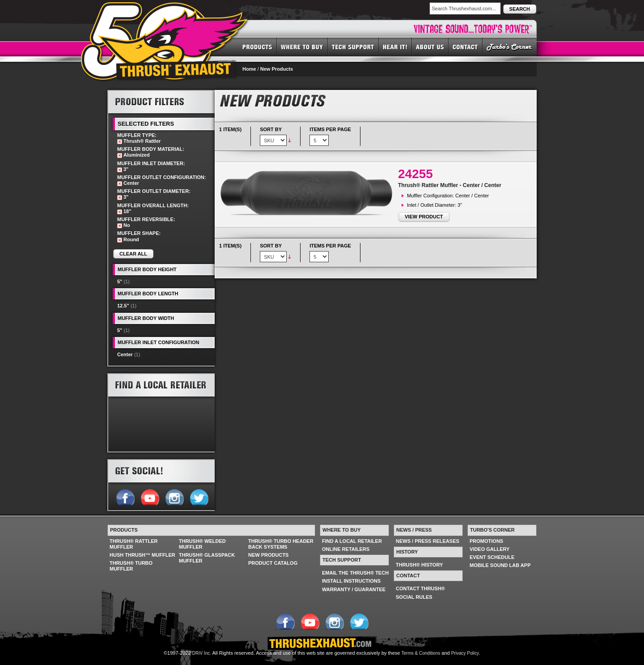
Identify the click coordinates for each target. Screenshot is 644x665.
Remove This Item (120, 142)
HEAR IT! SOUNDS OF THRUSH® (395, 47)
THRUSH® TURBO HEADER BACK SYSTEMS (281, 544)
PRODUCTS (257, 47)
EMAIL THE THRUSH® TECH (355, 573)
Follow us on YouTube (150, 496)
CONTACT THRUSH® (420, 588)
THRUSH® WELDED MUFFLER (202, 544)
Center (125, 354)
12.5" (123, 306)
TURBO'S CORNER (510, 47)
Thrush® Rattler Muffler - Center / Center (450, 185)
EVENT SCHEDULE (492, 557)
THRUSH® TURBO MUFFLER (131, 566)
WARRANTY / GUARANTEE (354, 589)
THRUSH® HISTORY (419, 565)
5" (120, 281)
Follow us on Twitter (199, 496)
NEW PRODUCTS (268, 555)
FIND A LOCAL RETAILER (352, 541)
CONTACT (466, 47)
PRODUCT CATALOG (273, 563)
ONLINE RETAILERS (346, 549)
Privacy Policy (465, 653)
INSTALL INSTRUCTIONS (351, 581)
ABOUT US (430, 47)
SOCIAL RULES (414, 597)
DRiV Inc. (202, 653)
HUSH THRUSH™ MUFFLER (142, 555)
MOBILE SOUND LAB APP (500, 565)
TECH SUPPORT (353, 47)
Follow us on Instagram (174, 496)
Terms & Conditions (421, 653)
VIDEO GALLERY (489, 549)
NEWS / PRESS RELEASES (428, 541)
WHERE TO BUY (302, 47)
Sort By (271, 129)
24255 (415, 174)
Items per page (330, 129)
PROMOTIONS (486, 541)
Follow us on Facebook (125, 496)
